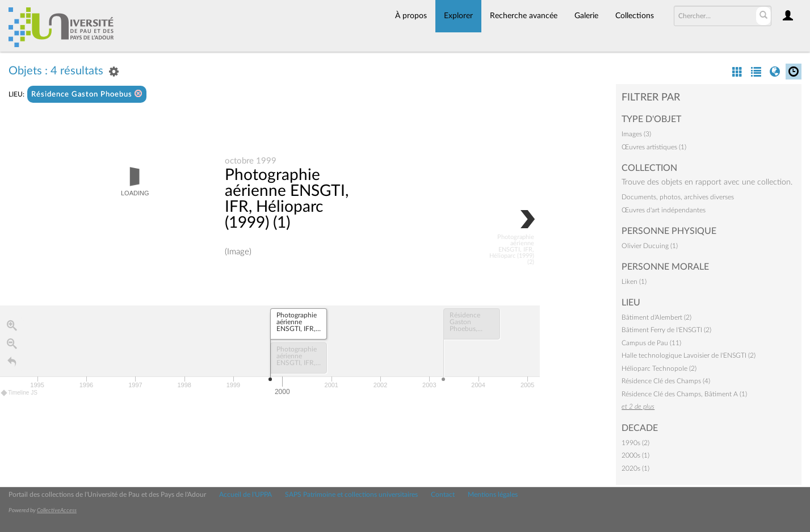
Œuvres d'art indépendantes (664, 210)
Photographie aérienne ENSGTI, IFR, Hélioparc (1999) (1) (287, 199)
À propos (411, 16)
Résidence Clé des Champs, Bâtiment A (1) (684, 394)
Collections (635, 16)
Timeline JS (20, 393)
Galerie (586, 16)
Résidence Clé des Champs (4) (666, 381)
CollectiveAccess (57, 510)
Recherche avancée (524, 16)
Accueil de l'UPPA (245, 495)
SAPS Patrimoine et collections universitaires (351, 495)
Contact (443, 495)
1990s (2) (635, 443)
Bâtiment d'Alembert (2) (656, 317)
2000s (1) (635, 455)
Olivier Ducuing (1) (650, 246)
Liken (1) (634, 282)
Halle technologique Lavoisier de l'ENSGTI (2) (689, 355)
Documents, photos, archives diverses (678, 197)
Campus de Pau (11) (651, 343)
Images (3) (636, 134)
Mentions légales (493, 495)
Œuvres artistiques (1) (654, 147)
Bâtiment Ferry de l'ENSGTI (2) (666, 330)
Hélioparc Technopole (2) (659, 368)
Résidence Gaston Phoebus (87, 94)
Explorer (458, 16)
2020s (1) (635, 468)
